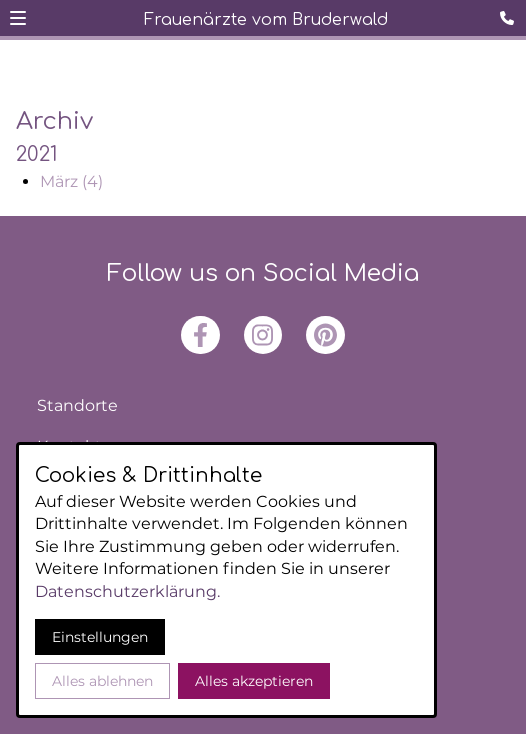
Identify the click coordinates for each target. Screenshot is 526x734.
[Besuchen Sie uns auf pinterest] (325, 335)
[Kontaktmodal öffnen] (510, 16)
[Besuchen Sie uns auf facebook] (200, 335)
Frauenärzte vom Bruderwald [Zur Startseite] (266, 20)
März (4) (71, 181)
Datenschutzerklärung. (127, 591)
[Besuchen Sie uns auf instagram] (263, 335)
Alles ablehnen (102, 681)
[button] (18, 18)
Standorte (77, 405)
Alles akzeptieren (254, 681)
